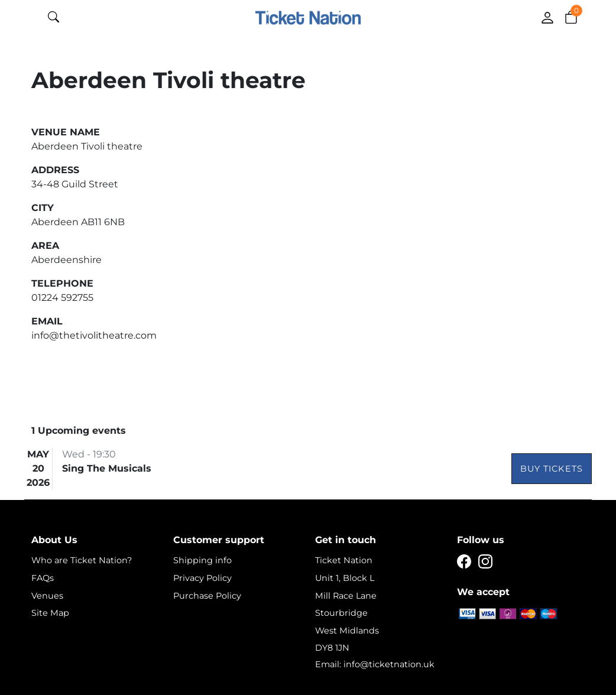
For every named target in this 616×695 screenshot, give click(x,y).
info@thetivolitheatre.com (94, 335)
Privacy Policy (202, 578)
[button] (571, 17)
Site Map (50, 613)
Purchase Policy (207, 596)
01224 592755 (62, 298)
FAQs (43, 578)
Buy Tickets (552, 469)
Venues (47, 596)
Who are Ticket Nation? (82, 560)
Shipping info (202, 560)
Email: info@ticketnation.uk (375, 664)
